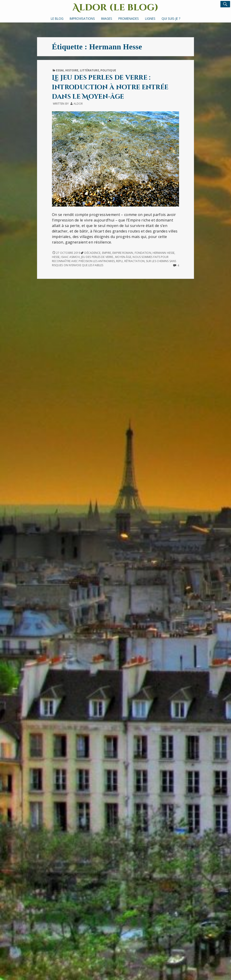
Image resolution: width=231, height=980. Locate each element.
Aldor (78, 104)
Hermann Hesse (164, 253)
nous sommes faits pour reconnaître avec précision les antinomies (110, 259)
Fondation (143, 253)
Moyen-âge (123, 257)
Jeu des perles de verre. (97, 257)
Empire (107, 253)
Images (107, 18)
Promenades (129, 18)
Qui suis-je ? (171, 18)
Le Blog (57, 18)
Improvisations (82, 18)
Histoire (72, 70)
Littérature (90, 70)
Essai (60, 70)
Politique (108, 70)
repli (119, 261)
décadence (92, 253)
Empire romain (123, 253)
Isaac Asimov (70, 257)
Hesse (56, 257)
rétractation (134, 261)
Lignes (150, 18)
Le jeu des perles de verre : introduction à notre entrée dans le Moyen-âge (110, 87)
